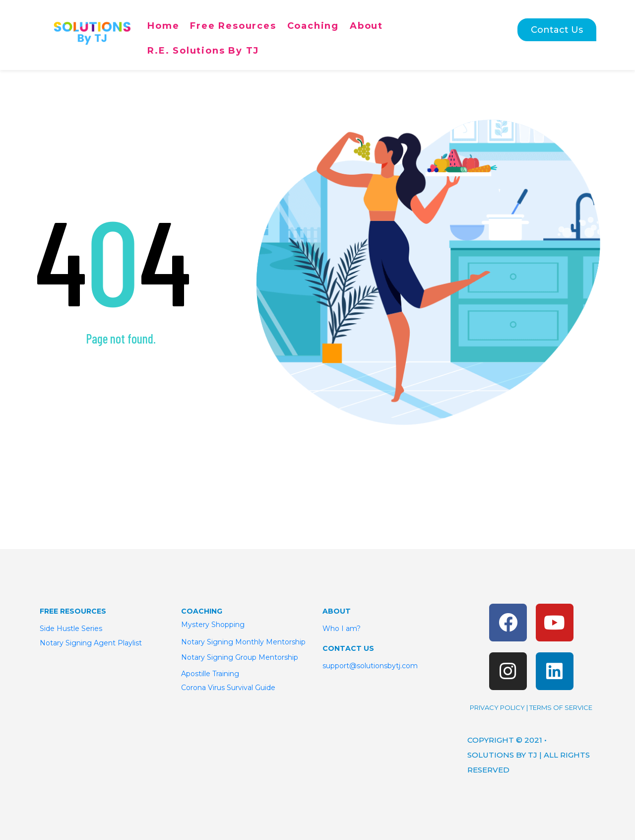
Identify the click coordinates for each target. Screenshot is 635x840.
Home (163, 26)
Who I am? (342, 629)
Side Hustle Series (72, 629)
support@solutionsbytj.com (370, 666)
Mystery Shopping (213, 625)
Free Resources (233, 26)
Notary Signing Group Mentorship (240, 657)
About (366, 26)
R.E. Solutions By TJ (203, 51)
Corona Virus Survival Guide (228, 688)
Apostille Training (210, 674)
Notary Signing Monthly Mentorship (243, 642)
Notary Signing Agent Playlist (91, 643)
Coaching (313, 26)
